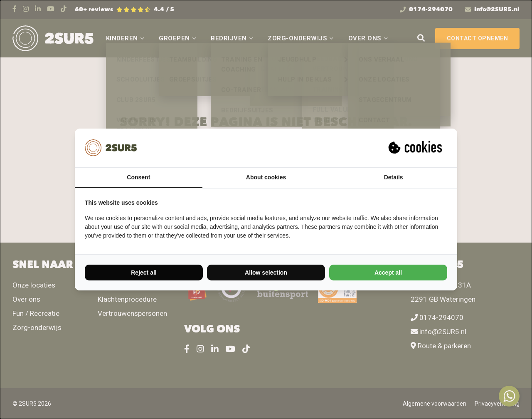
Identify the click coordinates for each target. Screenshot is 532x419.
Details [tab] (394, 177)
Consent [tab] (138, 177)
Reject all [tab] (144, 273)
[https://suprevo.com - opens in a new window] (416, 148)
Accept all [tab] (388, 273)
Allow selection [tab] (266, 273)
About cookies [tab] (266, 177)
